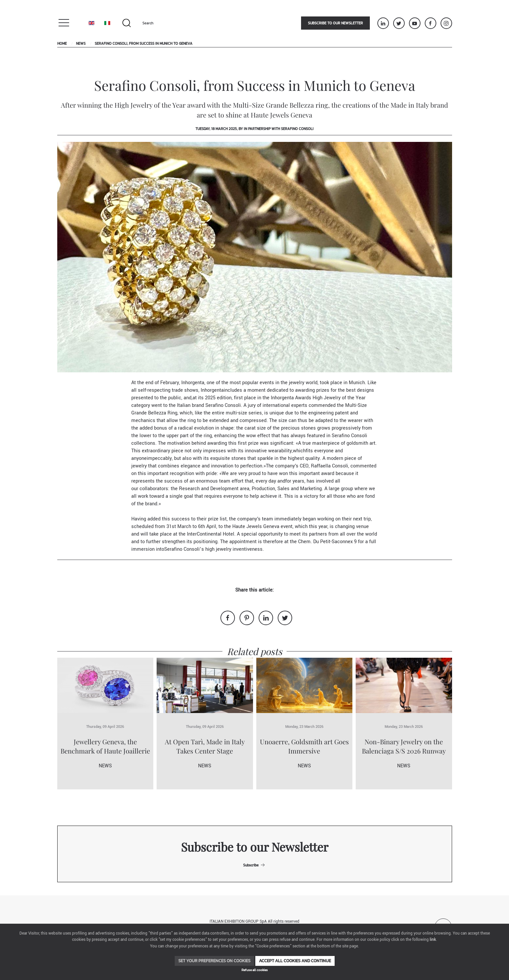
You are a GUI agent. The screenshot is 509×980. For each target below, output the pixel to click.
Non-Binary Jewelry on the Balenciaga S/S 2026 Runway (404, 746)
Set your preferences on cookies (214, 961)
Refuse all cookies (255, 970)
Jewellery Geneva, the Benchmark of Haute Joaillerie (105, 746)
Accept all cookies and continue (295, 961)
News (81, 43)
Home (62, 43)
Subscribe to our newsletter (335, 23)
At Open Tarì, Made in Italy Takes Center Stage (205, 746)
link (433, 940)
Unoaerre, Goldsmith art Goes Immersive (304, 746)
